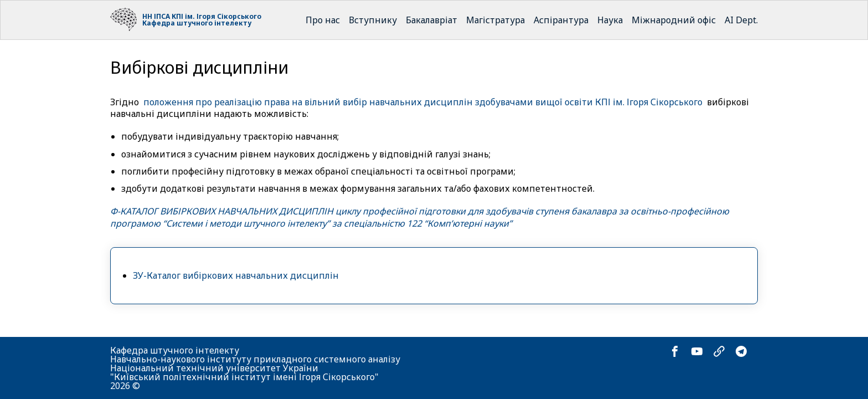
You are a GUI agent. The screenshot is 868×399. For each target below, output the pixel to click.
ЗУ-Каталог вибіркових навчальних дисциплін (236, 275)
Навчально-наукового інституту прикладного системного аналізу (255, 359)
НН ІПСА (156, 16)
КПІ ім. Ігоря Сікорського (216, 16)
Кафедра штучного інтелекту (197, 23)
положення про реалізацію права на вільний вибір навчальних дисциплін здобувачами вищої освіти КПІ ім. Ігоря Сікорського (423, 102)
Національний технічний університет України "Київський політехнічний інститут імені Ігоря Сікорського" (244, 372)
